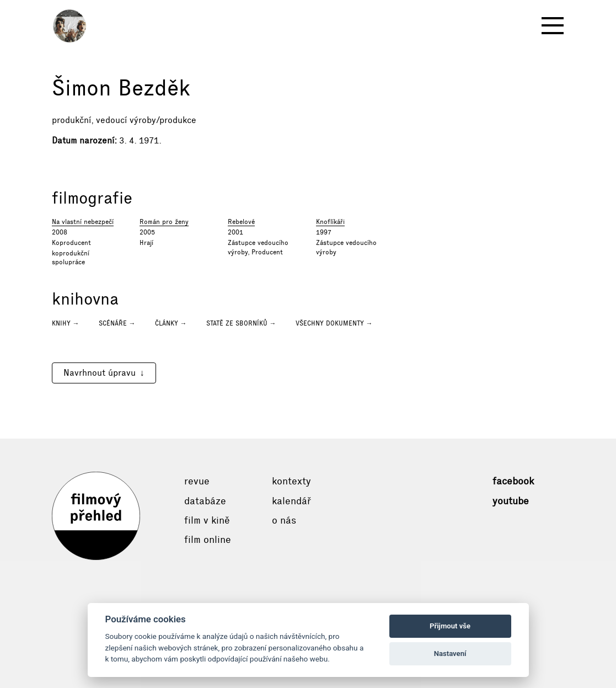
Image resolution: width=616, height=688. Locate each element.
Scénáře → (117, 323)
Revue (197, 481)
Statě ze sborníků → (241, 323)
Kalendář (291, 501)
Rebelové (241, 222)
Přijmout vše (450, 626)
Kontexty (291, 481)
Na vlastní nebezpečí (83, 222)
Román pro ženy (164, 222)
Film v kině (207, 520)
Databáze (205, 501)
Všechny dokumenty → (334, 323)
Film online (208, 540)
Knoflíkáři (330, 222)
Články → (171, 323)
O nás (284, 520)
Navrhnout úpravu (100, 373)
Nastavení (450, 654)
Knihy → (66, 323)
